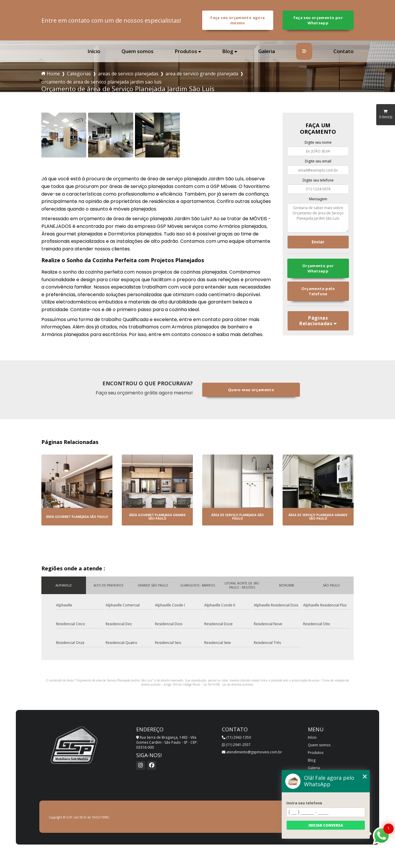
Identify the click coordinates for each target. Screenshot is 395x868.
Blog (228, 51)
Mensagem (318, 199)
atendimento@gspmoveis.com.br (252, 752)
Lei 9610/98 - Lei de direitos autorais (228, 684)
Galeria (267, 51)
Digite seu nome (318, 142)
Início (94, 51)
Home (53, 74)
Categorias (79, 74)
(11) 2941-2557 (236, 745)
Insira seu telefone (304, 803)
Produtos (186, 51)
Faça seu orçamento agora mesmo (238, 20)
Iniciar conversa (326, 825)
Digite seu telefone (318, 180)
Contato (343, 51)
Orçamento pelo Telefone (318, 291)
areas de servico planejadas (128, 74)
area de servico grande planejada (202, 74)
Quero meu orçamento (251, 390)
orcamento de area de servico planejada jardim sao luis (102, 82)
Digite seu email (318, 161)
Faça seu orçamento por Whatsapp (318, 20)
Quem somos (137, 51)
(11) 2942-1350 (236, 737)
